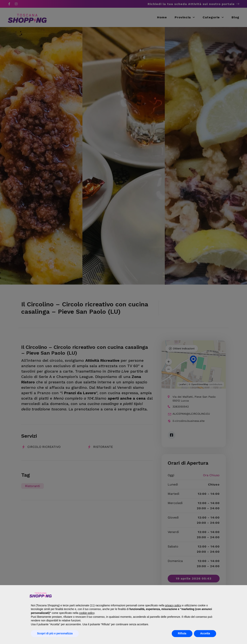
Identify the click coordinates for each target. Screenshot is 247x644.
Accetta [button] (205, 633)
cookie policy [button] (87, 613)
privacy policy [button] (173, 605)
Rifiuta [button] (182, 633)
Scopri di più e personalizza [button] (55, 633)
